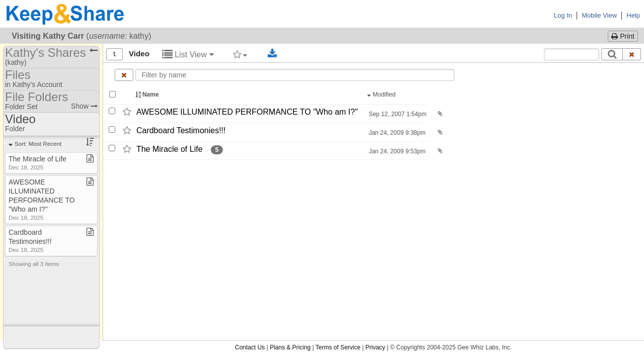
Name (148, 95)
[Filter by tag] (240, 54)
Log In (563, 15)
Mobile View (599, 15)
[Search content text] (572, 54)
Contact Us (250, 347)
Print (623, 36)
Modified (382, 95)
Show (84, 106)
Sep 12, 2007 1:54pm (397, 114)
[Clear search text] (632, 54)
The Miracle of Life (170, 149)
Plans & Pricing (290, 347)
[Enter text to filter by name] (295, 75)
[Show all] (114, 54)
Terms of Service (338, 347)
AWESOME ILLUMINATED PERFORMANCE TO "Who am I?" (247, 112)
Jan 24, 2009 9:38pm (396, 133)
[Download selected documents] (272, 54)
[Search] (612, 54)
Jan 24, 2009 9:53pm (396, 151)
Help (633, 15)
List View (188, 55)
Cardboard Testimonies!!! (181, 130)
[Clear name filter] (124, 75)
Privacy (375, 347)
